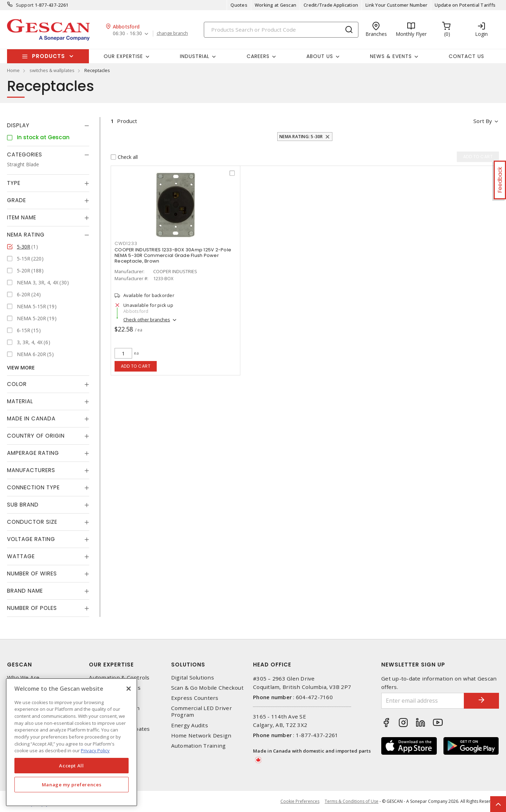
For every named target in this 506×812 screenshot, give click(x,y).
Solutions (188, 665)
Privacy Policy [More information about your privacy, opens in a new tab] (95, 750)
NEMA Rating (26, 235)
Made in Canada (31, 418)
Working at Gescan (275, 5)
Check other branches (147, 320)
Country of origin (36, 436)
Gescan (20, 665)
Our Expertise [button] (123, 56)
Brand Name (25, 591)
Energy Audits (190, 725)
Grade (17, 200)
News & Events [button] (391, 56)
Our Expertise (111, 665)
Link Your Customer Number (396, 5)
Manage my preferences (72, 785)
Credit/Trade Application (331, 5)
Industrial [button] (195, 56)
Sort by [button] (483, 121)
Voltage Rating (31, 539)
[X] (129, 689)
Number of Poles (32, 608)
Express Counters (195, 698)
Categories (25, 154)
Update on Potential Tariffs (465, 5)
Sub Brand (23, 505)
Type (14, 183)
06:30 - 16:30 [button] (127, 34)
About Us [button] (320, 56)
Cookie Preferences (300, 801)
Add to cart (136, 366)
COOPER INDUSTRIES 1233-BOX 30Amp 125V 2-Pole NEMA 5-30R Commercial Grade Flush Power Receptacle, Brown (173, 255)
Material (20, 401)
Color (17, 384)
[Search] (281, 30)
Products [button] (48, 56)
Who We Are (23, 678)
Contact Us (466, 56)
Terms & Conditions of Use (352, 801)
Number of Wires (32, 573)
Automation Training (199, 746)
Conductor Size (32, 522)
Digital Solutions (193, 678)
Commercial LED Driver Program (202, 711)
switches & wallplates (52, 70)
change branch (172, 33)
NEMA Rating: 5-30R (301, 137)
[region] (72, 742)
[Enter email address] (423, 701)
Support (25, 5)
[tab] (48, 125)
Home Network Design (201, 736)
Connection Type (33, 487)
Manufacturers (31, 470)
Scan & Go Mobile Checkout (207, 688)
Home (13, 70)
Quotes (239, 5)
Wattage (21, 556)
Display (18, 125)
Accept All (72, 766)
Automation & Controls (119, 678)
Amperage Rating (33, 453)
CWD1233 (126, 243)
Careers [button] (258, 56)
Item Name (22, 217)
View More (21, 368)
